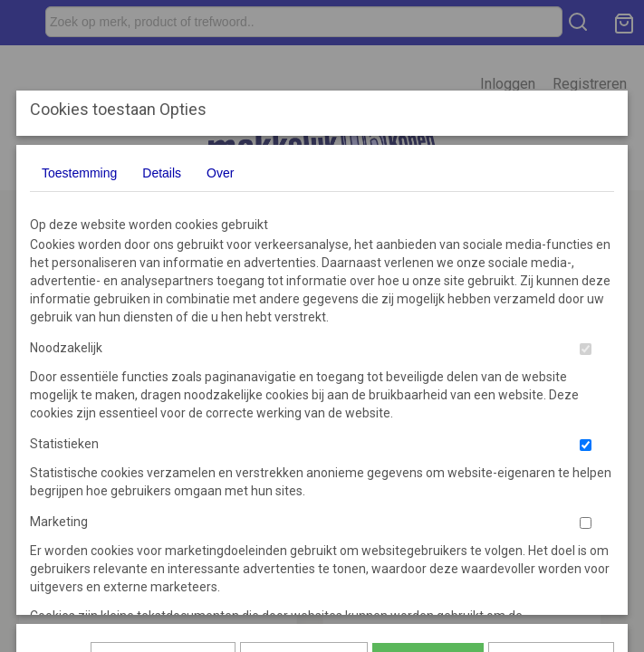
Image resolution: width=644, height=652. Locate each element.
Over (220, 173)
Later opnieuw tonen (163, 413)
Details (162, 173)
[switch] (586, 349)
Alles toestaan (428, 413)
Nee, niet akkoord (551, 413)
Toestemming (79, 173)
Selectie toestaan (304, 413)
